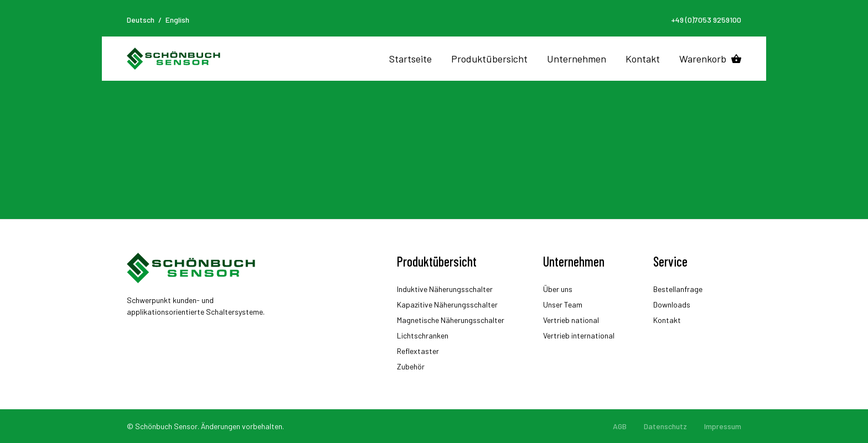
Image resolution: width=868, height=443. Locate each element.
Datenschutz (665, 426)
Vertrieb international (579, 335)
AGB (620, 426)
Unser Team (563, 304)
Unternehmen (577, 59)
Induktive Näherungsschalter (445, 289)
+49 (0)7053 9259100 (706, 20)
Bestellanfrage (678, 289)
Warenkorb (703, 59)
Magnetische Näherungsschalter (451, 320)
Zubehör (411, 366)
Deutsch (141, 20)
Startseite (410, 59)
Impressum (723, 426)
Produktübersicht (489, 59)
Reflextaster (418, 351)
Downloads (672, 304)
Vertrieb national (571, 320)
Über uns (558, 289)
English (177, 20)
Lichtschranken (423, 335)
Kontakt (643, 59)
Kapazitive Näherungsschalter (447, 304)
